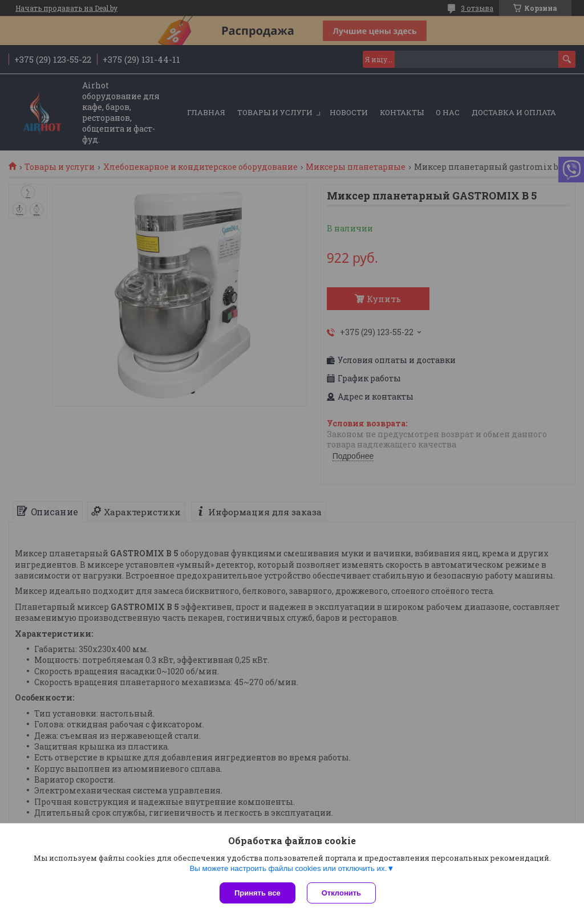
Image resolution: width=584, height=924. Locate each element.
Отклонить (341, 893)
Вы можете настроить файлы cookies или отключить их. (288, 868)
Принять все (257, 893)
